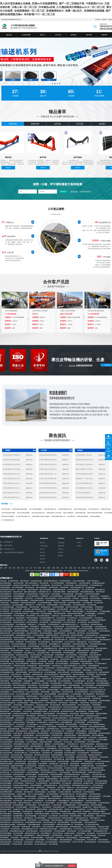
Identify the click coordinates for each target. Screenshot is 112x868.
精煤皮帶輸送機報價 (57, 820)
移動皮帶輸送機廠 (92, 646)
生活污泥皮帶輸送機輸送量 (97, 692)
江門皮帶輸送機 (18, 835)
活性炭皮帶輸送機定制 (33, 751)
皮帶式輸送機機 (4, 661)
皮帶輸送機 (4, 26)
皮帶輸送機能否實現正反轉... (12, 479)
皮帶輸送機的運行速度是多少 (28, 781)
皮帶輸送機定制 (68, 683)
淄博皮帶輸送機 (28, 755)
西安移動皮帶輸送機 (6, 620)
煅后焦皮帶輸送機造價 (18, 751)
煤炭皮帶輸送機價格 (41, 587)
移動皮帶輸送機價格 (44, 781)
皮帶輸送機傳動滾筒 (76, 761)
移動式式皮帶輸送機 (63, 672)
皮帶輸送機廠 (42, 624)
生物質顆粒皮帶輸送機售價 (59, 685)
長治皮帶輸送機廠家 (21, 807)
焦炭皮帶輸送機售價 (42, 783)
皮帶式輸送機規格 (5, 605)
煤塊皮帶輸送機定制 (65, 674)
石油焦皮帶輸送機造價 (42, 677)
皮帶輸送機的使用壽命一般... (48, 474)
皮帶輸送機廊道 (4, 651)
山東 (10, 568)
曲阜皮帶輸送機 (45, 585)
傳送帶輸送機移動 (101, 679)
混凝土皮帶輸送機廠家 (76, 609)
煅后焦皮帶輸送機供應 (92, 829)
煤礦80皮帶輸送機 (33, 590)
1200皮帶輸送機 (74, 661)
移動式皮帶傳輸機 (56, 653)
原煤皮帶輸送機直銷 (95, 794)
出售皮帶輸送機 (4, 766)
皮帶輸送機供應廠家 (82, 516)
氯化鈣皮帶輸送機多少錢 (80, 659)
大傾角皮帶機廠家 (39, 681)
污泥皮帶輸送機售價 (79, 840)
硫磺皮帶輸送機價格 (75, 640)
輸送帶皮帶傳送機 (55, 705)
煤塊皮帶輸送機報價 (81, 701)
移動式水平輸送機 (78, 842)
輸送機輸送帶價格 (93, 711)
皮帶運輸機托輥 (28, 681)
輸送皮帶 (96, 661)
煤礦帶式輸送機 (74, 746)
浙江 (27, 568)
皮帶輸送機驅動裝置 (68, 790)
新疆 (1, 568)
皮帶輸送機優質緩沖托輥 (50, 648)
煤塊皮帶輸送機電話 (76, 816)
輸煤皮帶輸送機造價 (71, 677)
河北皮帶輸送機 (59, 657)
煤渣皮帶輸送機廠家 (32, 618)
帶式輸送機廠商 (70, 757)
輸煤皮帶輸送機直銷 (6, 835)
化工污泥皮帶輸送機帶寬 (41, 701)
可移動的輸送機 (62, 727)
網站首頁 (42, 543)
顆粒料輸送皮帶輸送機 (71, 768)
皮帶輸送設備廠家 (76, 648)
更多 (35, 450)
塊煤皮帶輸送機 (81, 657)
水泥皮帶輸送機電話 (103, 696)
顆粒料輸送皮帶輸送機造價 (60, 718)
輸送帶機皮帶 (99, 609)
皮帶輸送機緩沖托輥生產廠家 (98, 644)
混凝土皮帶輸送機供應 (6, 777)
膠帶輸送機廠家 (4, 738)
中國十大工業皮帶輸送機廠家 (36, 794)
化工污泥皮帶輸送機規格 (7, 618)
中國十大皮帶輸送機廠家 (7, 718)
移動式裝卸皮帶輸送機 (72, 607)
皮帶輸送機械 (26, 674)
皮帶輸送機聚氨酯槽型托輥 (8, 648)
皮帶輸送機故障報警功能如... (48, 497)
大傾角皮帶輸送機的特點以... (85, 483)
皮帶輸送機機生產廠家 (69, 805)
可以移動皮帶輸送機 (6, 770)
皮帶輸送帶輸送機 (103, 840)
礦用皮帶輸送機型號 (35, 679)
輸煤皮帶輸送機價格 (6, 714)
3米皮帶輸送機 (71, 633)
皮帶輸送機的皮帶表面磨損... (12, 469)
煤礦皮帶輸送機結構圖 (17, 757)
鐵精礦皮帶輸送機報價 (6, 764)
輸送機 (16, 781)
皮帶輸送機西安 (35, 790)
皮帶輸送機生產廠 (18, 840)
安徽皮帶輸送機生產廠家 (99, 777)
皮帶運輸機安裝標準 (90, 761)
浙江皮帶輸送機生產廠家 (92, 825)
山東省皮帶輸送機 (16, 611)
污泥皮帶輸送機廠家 (90, 748)
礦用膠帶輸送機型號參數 (21, 631)
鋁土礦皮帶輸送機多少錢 (23, 516)
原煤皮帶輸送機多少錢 (50, 509)
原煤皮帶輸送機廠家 (6, 783)
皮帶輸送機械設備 (33, 620)
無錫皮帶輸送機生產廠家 (7, 642)
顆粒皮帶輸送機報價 (6, 801)
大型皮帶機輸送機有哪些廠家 (33, 720)
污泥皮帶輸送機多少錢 (85, 724)
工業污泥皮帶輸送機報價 (24, 648)
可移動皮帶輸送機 (16, 674)
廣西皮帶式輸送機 (90, 683)
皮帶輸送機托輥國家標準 (103, 685)
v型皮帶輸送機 (92, 738)
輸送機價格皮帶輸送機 (97, 768)
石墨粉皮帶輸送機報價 (49, 609)
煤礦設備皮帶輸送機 (83, 651)
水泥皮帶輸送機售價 (6, 820)
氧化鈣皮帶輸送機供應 (75, 718)
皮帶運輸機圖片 (4, 838)
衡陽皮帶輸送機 (4, 711)
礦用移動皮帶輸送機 (96, 624)
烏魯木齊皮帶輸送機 (16, 755)
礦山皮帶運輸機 (104, 829)
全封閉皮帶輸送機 (30, 727)
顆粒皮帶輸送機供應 (87, 664)
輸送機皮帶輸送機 (43, 774)
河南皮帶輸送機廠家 (6, 727)
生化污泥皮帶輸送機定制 (86, 618)
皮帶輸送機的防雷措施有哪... (12, 455)
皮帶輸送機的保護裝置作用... (85, 460)
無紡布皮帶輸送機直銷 (6, 753)
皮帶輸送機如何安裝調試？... (12, 488)
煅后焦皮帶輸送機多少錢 (66, 716)
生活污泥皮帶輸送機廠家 (85, 831)
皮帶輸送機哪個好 (81, 731)
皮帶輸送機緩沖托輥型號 (95, 772)
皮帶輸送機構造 (60, 655)
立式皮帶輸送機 (39, 598)
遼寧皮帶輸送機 (18, 818)
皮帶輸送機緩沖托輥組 (102, 744)
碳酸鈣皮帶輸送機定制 (100, 807)
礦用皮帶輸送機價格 (76, 827)
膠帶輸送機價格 (32, 764)
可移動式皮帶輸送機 (93, 581)
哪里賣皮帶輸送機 (30, 809)
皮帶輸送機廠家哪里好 (54, 611)
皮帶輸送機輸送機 (51, 748)
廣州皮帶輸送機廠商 (93, 751)
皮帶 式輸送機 (32, 798)
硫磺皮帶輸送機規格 (6, 698)
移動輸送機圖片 (31, 722)
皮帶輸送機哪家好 (81, 796)
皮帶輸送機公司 (32, 624)
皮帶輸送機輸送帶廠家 (74, 603)
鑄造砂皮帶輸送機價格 (77, 635)
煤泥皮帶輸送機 (64, 740)
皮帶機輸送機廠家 (5, 587)
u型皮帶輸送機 (42, 661)
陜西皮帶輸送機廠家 (93, 657)
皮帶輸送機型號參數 (74, 685)
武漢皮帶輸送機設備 (66, 729)
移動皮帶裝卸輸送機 (96, 600)
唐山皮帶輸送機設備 (44, 642)
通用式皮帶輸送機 (98, 785)
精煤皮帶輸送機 (101, 816)
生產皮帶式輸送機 (18, 583)
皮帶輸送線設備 (69, 701)
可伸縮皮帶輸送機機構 (56, 774)
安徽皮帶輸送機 (41, 716)
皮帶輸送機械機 (44, 738)
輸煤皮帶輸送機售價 (96, 703)
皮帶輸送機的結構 (29, 677)
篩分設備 (61, 552)
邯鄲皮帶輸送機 (18, 814)
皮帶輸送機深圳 (36, 827)
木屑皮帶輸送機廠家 (52, 605)
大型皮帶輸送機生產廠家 (7, 655)
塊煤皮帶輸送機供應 (66, 616)
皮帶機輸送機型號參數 (6, 670)
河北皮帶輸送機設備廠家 (69, 798)
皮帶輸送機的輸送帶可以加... (12, 474)
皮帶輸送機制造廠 (26, 729)
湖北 (66, 568)
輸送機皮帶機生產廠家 (101, 629)
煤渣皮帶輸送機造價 (49, 714)
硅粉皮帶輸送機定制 (89, 740)
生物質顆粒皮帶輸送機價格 (92, 594)
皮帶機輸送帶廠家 (43, 659)
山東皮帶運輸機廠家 (90, 614)
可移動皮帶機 (17, 735)
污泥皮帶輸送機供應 (104, 631)
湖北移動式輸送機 (17, 844)
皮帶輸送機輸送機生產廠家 (20, 509)
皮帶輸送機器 (35, 585)
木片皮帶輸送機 (4, 611)
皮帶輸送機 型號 (92, 616)
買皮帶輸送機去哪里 (85, 698)
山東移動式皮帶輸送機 (6, 627)
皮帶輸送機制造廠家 (62, 714)
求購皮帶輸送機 (28, 701)
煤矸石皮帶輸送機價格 (6, 798)
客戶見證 (42, 552)
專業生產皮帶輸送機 (94, 622)
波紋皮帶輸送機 (58, 629)
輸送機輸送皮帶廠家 (43, 709)
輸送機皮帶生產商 (88, 783)
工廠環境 (79, 546)
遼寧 (18, 568)
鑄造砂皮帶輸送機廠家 (85, 709)
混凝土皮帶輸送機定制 (22, 790)
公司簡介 (79, 543)
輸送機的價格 (87, 811)
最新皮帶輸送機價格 (20, 764)
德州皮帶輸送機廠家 (100, 637)
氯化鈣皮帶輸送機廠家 (19, 698)
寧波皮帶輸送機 (53, 587)
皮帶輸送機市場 (19, 720)
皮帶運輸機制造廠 (56, 796)
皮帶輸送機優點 (93, 733)
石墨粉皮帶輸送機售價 (56, 701)
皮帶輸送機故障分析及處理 (30, 738)
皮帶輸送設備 (55, 616)
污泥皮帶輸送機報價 (29, 709)
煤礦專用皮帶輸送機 (37, 744)
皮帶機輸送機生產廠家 (88, 766)
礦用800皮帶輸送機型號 (21, 640)
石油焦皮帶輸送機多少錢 (55, 707)
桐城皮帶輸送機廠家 (56, 622)
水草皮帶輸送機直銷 (31, 766)
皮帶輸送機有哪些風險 (87, 764)
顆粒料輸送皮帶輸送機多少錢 (21, 585)
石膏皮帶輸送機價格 (89, 792)
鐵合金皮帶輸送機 (60, 698)
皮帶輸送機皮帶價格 (86, 707)
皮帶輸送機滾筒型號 (56, 687)
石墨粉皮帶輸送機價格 (84, 735)
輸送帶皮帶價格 (82, 814)
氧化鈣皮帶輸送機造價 (59, 620)
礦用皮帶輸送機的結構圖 (79, 772)
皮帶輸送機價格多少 (29, 835)
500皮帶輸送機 (4, 603)
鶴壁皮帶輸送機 (106, 659)
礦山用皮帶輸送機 (54, 711)
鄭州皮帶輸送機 (73, 727)
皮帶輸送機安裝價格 (36, 581)
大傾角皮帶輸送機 (5, 701)
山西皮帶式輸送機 (48, 640)
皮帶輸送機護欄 (58, 753)
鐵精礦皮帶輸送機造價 (19, 770)
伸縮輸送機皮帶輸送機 (68, 600)
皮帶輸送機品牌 (41, 727)
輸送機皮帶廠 (93, 757)
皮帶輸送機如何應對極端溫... (48, 455)
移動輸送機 (3, 729)
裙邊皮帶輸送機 (4, 674)
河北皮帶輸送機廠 (51, 681)
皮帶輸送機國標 (83, 655)
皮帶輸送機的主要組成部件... (85, 464)
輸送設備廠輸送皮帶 (29, 653)
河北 (44, 568)
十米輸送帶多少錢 (72, 618)
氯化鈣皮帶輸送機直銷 (75, 807)
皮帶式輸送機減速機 (19, 594)
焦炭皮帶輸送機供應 (6, 774)
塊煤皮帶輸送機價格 (6, 805)
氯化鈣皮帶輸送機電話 (6, 746)
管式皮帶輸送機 (15, 829)
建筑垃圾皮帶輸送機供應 (51, 674)
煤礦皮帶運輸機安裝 (81, 711)
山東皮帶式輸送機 (50, 668)
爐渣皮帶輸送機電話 (70, 753)
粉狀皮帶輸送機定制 (68, 692)
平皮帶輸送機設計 (104, 757)
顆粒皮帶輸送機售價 (6, 592)
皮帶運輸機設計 (31, 637)
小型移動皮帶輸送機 (58, 696)
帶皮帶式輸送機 (79, 716)
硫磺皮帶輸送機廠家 (6, 788)
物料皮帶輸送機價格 (89, 679)
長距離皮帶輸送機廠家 (37, 838)
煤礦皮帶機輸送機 (46, 627)
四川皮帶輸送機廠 (76, 694)
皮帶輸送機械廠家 (84, 820)
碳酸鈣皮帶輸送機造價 (96, 788)
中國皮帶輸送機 (18, 759)
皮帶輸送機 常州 (30, 605)
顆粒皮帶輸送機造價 (56, 683)
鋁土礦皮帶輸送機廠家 (69, 651)
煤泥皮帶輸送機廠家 (34, 646)
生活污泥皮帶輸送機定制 (18, 772)
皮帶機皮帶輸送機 (105, 509)
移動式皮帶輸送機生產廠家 (65, 720)
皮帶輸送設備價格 (69, 833)
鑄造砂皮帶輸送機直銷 (84, 705)
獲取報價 (63, 192)
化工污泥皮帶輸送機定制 (46, 724)
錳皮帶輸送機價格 (104, 672)
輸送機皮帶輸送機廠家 (100, 718)
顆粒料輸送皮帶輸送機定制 (8, 703)
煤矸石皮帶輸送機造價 (19, 685)
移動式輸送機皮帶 (69, 755)
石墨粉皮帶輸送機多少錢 (7, 807)
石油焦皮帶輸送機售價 (6, 742)
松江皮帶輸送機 (43, 816)
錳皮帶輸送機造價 (75, 664)
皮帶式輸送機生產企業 (58, 637)
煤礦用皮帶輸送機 (5, 633)
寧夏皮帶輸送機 (79, 825)
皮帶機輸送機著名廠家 (98, 583)
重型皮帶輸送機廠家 (62, 661)
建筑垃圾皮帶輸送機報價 (43, 735)
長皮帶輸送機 (18, 792)
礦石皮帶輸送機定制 (20, 798)
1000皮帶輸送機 (30, 788)
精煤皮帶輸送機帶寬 (6, 585)
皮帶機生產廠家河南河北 (50, 785)
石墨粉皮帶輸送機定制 (101, 681)
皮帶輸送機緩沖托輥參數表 (42, 814)
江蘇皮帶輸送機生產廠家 (73, 627)
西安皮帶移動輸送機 (36, 655)
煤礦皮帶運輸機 (18, 796)
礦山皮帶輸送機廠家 (36, 631)
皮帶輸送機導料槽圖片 (6, 640)
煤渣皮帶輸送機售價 (95, 655)
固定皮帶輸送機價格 (28, 611)
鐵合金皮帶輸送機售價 (64, 681)
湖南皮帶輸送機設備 (21, 731)
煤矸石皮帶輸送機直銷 (6, 631)
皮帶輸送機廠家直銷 (64, 801)
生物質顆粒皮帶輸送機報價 (75, 614)
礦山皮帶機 (90, 681)
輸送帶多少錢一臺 (69, 809)
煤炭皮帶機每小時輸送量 (7, 761)
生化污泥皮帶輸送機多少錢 (98, 690)
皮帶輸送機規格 (87, 670)
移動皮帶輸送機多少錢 (50, 822)
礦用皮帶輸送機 (37, 803)
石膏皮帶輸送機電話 (31, 642)
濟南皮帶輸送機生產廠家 (56, 809)
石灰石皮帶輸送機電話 (22, 668)
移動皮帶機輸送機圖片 (6, 792)
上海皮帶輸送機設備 (81, 733)
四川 (35, 568)
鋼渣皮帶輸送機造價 (60, 633)
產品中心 (42, 549)
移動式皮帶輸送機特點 (80, 509)
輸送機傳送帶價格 (13, 581)
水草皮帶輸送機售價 (53, 624)
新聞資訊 (42, 556)
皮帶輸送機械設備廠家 (40, 707)
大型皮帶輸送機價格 (62, 609)
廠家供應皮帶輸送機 (79, 674)
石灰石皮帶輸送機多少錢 (78, 779)
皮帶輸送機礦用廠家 (73, 592)
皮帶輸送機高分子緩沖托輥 (54, 513)
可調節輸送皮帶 (45, 731)
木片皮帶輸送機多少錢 (8, 520)
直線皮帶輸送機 (74, 714)
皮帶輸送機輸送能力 (71, 583)
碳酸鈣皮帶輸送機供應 (25, 803)
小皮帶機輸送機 (70, 731)
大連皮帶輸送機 (20, 724)
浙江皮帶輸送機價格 (6, 796)
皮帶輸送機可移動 (18, 788)
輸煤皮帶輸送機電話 (32, 831)
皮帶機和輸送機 (53, 764)
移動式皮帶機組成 (68, 513)
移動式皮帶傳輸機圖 (50, 694)
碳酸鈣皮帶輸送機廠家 (43, 835)
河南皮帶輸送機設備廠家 (74, 670)
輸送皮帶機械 (79, 594)
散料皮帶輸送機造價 (29, 733)
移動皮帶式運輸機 (17, 701)
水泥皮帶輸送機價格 (28, 735)
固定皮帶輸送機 (29, 740)
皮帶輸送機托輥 (40, 740)
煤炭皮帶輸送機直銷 (56, 738)
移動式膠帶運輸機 (18, 805)
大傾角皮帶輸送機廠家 (43, 637)
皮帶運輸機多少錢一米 (47, 698)
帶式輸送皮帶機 (65, 635)
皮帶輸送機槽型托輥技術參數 (8, 803)
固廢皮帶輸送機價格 (45, 590)
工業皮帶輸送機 (85, 624)
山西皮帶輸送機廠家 (18, 605)
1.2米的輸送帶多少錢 (91, 672)
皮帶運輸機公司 (58, 742)
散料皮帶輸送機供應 (6, 814)
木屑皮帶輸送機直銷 (82, 653)
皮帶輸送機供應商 (5, 827)
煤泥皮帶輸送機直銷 (83, 805)
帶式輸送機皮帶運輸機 (101, 781)
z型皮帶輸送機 (99, 618)
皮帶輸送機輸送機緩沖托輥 (80, 644)
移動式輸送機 (91, 833)
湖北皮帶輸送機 (46, 807)
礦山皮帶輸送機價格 (58, 607)
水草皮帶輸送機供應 (45, 696)
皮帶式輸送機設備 (29, 705)
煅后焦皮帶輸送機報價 (93, 633)
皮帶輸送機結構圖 (5, 683)
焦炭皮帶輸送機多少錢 (92, 635)
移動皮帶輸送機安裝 (65, 785)
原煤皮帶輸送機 (29, 587)
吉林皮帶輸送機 (29, 840)
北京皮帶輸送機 (92, 631)
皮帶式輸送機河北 (75, 766)
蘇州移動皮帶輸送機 (6, 677)
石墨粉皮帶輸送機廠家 (99, 811)
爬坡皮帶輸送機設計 (89, 816)
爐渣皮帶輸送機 (4, 768)
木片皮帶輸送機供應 (101, 664)
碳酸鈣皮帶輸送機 (33, 687)
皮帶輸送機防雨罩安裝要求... (12, 493)
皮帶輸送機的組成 (31, 661)
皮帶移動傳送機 (77, 811)
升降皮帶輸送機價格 (19, 616)
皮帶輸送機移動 (96, 705)
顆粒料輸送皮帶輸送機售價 (21, 785)
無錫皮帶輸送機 (82, 738)
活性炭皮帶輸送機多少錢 (103, 833)
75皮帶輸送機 (71, 516)
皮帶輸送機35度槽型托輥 (63, 668)
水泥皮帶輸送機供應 (6, 744)
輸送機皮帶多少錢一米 (31, 757)
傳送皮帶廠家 (45, 790)
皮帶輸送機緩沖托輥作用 (21, 614)
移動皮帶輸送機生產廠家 (21, 746)
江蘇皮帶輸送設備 (57, 666)
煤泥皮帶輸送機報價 (55, 783)
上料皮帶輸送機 (81, 809)
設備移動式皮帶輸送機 (71, 629)
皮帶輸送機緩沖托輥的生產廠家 (41, 516)
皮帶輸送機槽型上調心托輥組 (8, 657)
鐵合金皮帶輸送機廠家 (23, 513)
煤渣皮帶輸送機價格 (6, 616)
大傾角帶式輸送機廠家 (90, 803)
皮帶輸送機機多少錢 (55, 644)
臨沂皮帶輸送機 (53, 816)
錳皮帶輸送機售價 (42, 722)
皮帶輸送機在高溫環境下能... (48, 469)
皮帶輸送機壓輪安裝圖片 (53, 600)
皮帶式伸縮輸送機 (103, 748)
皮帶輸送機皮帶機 (80, 513)
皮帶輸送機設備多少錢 (81, 818)
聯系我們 (104, 19)
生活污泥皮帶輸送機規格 (7, 624)
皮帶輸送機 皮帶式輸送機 (19, 646)
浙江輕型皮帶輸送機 (44, 777)
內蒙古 (49, 568)
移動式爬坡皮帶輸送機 (69, 646)
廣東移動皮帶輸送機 (19, 722)
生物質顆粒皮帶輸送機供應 (21, 714)
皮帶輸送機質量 (51, 788)
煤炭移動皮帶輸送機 (6, 637)
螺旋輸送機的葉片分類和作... (85, 469)
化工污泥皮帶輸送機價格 (98, 820)
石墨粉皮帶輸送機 (64, 779)
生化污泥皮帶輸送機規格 (23, 694)
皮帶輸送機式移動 (81, 642)
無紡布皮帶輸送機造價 (46, 759)
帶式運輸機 (68, 751)
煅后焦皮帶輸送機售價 (6, 614)
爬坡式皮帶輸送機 (93, 509)
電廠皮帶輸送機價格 (95, 759)
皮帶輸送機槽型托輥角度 (7, 790)
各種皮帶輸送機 (24, 838)
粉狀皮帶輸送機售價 (88, 694)
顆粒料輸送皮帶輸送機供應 (42, 755)
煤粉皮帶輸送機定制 (35, 640)
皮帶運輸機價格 (4, 757)
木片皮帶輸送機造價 (93, 809)
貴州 (102, 568)
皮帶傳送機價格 (81, 833)
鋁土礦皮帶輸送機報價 (51, 811)
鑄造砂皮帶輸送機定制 (43, 616)
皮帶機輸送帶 (45, 596)
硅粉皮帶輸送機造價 (32, 622)
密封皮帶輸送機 (67, 783)
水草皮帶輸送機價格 (29, 779)
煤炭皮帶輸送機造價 (94, 790)
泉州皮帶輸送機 (71, 831)
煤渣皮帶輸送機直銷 (70, 735)
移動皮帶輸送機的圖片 (78, 801)
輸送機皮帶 (51, 661)
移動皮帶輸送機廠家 (86, 661)
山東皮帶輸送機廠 (48, 655)
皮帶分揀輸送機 (21, 590)
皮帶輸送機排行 (104, 809)
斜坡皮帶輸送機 (60, 838)
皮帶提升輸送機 (6, 509)
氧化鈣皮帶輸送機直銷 (103, 761)
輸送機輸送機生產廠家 (22, 655)
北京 (31, 568)
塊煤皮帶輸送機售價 (99, 724)
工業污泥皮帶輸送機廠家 (57, 677)
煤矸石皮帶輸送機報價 (22, 664)
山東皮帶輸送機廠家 (102, 740)
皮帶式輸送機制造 (16, 738)
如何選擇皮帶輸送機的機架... (12, 460)
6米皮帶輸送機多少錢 (101, 746)
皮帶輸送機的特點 (5, 822)
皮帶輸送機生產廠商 (6, 759)
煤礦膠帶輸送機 (36, 683)
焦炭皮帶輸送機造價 (6, 785)
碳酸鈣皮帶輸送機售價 (54, 798)
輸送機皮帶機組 (81, 646)
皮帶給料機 (27, 609)
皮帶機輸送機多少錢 (20, 670)
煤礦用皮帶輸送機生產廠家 (95, 513)
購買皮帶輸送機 (71, 620)
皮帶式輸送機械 (18, 705)
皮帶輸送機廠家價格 (19, 659)
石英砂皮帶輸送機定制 (82, 788)
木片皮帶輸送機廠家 (49, 803)
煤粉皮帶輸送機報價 (6, 685)
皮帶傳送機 (77, 729)
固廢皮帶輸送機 (18, 592)
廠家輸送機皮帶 (39, 811)
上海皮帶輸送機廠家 (104, 611)
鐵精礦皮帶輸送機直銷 (19, 687)
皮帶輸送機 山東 (30, 783)
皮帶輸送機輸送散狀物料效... (48, 483)
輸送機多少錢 (70, 788)
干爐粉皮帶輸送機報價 (36, 668)
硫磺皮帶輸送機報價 (57, 751)
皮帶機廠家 (96, 838)
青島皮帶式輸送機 (55, 790)
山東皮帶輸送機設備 (35, 753)
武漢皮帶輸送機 (46, 679)
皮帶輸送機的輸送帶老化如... (48, 493)
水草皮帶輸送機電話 (40, 792)
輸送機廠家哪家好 (18, 816)
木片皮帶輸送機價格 (44, 820)
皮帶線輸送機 (101, 835)
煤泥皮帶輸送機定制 (65, 842)
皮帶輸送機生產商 (45, 770)
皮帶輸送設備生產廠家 (60, 603)
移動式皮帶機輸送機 (98, 735)
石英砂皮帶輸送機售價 (80, 631)
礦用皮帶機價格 (44, 687)
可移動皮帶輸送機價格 (59, 592)
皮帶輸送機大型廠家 (103, 827)
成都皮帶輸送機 (77, 783)
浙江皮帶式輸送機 (69, 642)
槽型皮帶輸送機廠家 (44, 666)
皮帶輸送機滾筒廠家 (51, 703)
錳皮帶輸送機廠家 (95, 516)
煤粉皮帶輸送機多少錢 (38, 513)
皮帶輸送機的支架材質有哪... (12, 464)
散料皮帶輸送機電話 (6, 583)
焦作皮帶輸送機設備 (38, 635)
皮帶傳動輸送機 (42, 798)
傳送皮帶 (28, 651)
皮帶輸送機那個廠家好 (93, 722)
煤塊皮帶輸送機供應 (69, 679)
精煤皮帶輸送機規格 (37, 694)
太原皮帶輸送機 (64, 587)
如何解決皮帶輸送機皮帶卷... (48, 479)
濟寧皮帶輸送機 (100, 592)
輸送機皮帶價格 (37, 648)
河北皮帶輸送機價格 (101, 766)
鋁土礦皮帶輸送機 (56, 805)
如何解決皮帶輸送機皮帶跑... (48, 488)
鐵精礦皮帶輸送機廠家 (8, 516)
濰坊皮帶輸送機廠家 (40, 818)
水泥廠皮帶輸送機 (56, 777)
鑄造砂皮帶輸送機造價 (104, 842)
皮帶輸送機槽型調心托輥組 (23, 635)
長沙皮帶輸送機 (88, 781)
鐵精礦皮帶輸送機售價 (59, 590)
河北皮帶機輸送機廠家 (103, 683)
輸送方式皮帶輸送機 (33, 698)
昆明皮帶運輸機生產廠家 (82, 690)
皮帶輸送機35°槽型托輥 (85, 770)
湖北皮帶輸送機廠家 (46, 614)
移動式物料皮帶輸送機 (69, 738)
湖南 (54, 568)
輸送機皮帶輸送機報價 (17, 766)
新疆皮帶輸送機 (24, 581)
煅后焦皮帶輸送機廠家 (35, 509)
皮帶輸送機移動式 (85, 777)
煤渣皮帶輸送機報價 (90, 842)
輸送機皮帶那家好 (33, 770)
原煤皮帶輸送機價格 (14, 729)
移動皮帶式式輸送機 (26, 707)
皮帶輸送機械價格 (34, 731)
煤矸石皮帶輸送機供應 (33, 596)
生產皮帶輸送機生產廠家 (8, 513)
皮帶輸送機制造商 (32, 666)
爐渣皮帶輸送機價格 (91, 668)
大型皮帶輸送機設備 (65, 772)
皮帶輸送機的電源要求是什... (12, 497)
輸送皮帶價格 (83, 666)
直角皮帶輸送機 (106, 814)
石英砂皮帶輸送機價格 (6, 781)
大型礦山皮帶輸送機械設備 (98, 620)
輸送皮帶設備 (29, 598)
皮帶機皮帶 (76, 598)
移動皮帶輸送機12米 (81, 790)
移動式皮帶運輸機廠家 (76, 803)
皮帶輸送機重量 (4, 681)
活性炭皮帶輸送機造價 (79, 605)
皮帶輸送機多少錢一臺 (45, 592)
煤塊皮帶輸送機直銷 (94, 798)
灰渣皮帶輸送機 (60, 724)
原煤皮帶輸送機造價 (96, 753)
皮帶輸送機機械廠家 (19, 596)
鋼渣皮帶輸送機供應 (105, 640)
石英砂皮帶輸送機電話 (73, 590)
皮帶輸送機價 (101, 614)
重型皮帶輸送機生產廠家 (7, 731)
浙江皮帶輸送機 (4, 755)
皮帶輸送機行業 (40, 788)
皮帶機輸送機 (41, 779)
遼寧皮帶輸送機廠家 (63, 761)
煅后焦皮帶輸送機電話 (51, 842)
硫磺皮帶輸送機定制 (36, 714)
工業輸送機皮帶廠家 (39, 729)
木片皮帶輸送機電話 (45, 620)
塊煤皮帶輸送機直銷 (68, 818)
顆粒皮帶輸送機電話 (63, 694)
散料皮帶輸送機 (18, 709)
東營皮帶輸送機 (74, 764)
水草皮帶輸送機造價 (100, 627)
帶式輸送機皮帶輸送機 (54, 818)
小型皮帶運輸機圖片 (6, 748)
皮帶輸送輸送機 (39, 842)
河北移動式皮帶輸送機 (64, 792)
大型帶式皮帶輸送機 (68, 594)
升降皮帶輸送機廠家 (80, 742)
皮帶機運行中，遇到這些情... (85, 479)
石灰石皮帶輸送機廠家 (82, 600)
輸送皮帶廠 (3, 811)
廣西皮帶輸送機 (100, 694)
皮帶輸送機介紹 (94, 653)
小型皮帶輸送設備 (41, 611)
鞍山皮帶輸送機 (82, 622)
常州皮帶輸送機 (99, 603)
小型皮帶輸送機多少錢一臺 (60, 766)
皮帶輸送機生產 (56, 646)
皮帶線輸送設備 (16, 683)
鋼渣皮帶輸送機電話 (6, 818)
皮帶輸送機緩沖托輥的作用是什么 (82, 785)
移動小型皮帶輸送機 (48, 827)
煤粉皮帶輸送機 (28, 801)
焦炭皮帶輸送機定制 (104, 803)
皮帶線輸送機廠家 (5, 844)
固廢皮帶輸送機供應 (82, 757)
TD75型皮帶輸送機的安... (84, 493)
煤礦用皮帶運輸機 (42, 809)
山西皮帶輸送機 (32, 777)
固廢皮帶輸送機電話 (6, 809)
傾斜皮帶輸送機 (19, 740)
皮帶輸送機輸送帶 (70, 657)
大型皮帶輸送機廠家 (62, 803)
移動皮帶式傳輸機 (95, 598)
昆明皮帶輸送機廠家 (6, 833)
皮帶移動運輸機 (45, 751)
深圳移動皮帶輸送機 (19, 622)
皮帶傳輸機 (45, 683)
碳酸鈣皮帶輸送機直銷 (79, 751)
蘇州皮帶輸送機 (28, 844)
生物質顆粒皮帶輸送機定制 (93, 801)
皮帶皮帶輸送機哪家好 (59, 744)
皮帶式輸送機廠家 (16, 711)
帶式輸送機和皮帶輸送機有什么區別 (61, 781)
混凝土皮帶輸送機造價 (31, 583)
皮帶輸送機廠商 (103, 738)
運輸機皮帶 (48, 744)
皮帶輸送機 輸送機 (37, 674)
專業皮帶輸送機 (31, 716)
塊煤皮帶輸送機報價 (16, 779)
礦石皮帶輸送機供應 (101, 783)
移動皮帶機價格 (31, 616)
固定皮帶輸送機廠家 (6, 709)
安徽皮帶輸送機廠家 (102, 729)
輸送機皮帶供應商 (21, 761)
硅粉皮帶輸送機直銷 (31, 805)
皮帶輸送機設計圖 (47, 753)
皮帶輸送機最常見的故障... (84, 455)
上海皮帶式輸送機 (31, 659)
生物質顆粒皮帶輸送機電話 (8, 794)
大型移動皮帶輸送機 (88, 648)
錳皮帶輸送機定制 (54, 722)
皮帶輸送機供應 (15, 603)
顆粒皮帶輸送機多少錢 (61, 640)
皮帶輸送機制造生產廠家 (50, 631)
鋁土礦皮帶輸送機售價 (81, 692)
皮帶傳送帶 (79, 696)
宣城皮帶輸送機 (98, 670)
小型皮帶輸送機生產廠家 (7, 607)
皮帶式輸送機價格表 (82, 794)
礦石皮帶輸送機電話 (6, 733)
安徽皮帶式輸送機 (63, 746)
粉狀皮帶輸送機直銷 (6, 622)
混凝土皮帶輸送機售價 (64, 748)
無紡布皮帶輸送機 (56, 585)
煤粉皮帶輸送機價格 (91, 687)
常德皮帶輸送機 (35, 614)
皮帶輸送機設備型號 (71, 770)
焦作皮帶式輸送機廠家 (77, 672)
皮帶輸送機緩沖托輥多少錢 (17, 831)
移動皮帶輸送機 (56, 814)
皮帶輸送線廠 (16, 827)
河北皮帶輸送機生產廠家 (45, 603)
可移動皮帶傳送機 (39, 748)
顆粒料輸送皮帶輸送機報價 (69, 709)
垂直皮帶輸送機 (63, 703)
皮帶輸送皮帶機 (49, 664)
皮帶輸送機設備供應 (6, 596)
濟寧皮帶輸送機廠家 (16, 609)
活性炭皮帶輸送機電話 (79, 581)
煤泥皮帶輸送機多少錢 (18, 716)
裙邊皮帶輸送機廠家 (76, 822)
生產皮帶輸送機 (4, 644)
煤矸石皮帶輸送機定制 (79, 681)
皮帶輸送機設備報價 (21, 607)
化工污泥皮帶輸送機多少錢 (85, 637)
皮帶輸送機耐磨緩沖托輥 (65, 509)
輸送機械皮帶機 (90, 587)
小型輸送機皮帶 (104, 596)
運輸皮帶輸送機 (4, 707)
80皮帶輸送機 (54, 659)
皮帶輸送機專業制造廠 (67, 690)
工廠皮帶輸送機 (84, 703)
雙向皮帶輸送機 (57, 679)
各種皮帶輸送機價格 (6, 629)
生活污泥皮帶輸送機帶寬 (7, 635)
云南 (106, 568)
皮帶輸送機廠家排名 (94, 666)
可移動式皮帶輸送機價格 (69, 814)
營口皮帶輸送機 (66, 611)
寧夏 (97, 568)
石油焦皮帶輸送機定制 (50, 720)
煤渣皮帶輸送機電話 (71, 655)
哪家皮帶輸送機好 (79, 687)
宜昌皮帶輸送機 (43, 644)
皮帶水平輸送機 (89, 609)
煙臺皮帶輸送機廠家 (53, 690)
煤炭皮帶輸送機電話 (19, 696)
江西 (6, 568)
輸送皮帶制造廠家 (18, 833)
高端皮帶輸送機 (77, 792)
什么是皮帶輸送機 (81, 755)
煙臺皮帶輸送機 (44, 583)
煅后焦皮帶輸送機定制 (6, 740)
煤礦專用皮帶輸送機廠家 (21, 627)
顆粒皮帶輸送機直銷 (83, 753)
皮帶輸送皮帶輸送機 (19, 637)
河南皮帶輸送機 (53, 844)
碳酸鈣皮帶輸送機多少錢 (7, 724)
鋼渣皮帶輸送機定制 (6, 600)
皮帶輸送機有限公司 (73, 744)
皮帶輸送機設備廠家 (78, 668)
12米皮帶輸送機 (27, 711)
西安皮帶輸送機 (4, 779)
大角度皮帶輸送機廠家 (65, 829)
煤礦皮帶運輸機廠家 (57, 755)
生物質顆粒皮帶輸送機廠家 (21, 600)
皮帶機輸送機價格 (18, 598)
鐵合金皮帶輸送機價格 (14, 811)
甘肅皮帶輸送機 (18, 653)
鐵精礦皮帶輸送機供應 (52, 635)
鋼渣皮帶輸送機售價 (46, 629)
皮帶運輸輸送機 (36, 609)
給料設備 (61, 549)
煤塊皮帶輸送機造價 (43, 733)
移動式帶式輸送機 (5, 716)
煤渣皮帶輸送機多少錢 (58, 731)
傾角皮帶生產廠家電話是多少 (49, 772)
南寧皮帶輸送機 (32, 670)
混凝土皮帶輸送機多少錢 (36, 672)
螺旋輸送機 (61, 546)
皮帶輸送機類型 (66, 644)
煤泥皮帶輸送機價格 (21, 679)
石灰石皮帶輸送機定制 (69, 622)
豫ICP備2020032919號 (32, 851)
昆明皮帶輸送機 (32, 685)
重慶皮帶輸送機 (69, 733)
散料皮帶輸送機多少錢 (21, 753)
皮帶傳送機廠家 (68, 687)
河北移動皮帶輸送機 (69, 796)
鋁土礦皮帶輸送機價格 (22, 690)
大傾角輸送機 (84, 598)
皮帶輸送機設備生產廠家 (55, 651)
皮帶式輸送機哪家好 (76, 740)
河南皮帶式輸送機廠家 (86, 607)
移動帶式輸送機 (26, 827)
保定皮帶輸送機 (4, 609)
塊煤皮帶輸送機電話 (69, 653)
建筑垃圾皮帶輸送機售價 (31, 759)
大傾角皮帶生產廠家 (6, 653)
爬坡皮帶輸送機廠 (101, 674)
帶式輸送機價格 (56, 594)
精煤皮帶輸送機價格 (63, 822)
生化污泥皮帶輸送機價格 (86, 629)
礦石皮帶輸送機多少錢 (19, 620)
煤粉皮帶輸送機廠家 (87, 627)
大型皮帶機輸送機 (87, 603)
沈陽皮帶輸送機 (20, 618)
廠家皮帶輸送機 (70, 759)
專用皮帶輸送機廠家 (57, 642)
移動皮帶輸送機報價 (85, 838)
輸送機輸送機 (19, 642)
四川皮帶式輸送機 (78, 829)
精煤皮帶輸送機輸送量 (36, 746)
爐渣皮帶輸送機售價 (101, 648)
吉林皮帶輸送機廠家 (44, 685)
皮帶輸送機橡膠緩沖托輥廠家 (97, 727)
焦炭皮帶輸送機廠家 (79, 722)
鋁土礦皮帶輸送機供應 (58, 770)
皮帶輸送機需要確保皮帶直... (85, 474)
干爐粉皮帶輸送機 (34, 607)
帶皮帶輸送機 (83, 727)
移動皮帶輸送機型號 (6, 666)
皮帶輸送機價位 (18, 748)
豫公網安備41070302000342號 (49, 851)
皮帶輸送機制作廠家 (65, 811)
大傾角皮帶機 (44, 546)
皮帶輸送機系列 (35, 627)
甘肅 (89, 568)
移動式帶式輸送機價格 (33, 692)
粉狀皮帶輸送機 (28, 818)
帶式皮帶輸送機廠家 (50, 672)
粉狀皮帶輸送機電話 (93, 779)
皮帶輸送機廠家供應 (6, 594)
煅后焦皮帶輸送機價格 (100, 707)
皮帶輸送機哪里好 (35, 657)
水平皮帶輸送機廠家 (51, 801)
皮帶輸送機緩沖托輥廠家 (40, 711)
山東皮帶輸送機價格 (31, 774)
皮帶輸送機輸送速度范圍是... (48, 460)
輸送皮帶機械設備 (46, 833)
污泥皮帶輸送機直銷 (91, 611)
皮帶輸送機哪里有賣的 (53, 729)
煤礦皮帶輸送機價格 (101, 714)
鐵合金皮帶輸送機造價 (33, 718)
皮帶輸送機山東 (98, 709)
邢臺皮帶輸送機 (78, 781)
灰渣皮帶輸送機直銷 (6, 687)
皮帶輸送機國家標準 (33, 761)
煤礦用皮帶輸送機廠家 (46, 742)
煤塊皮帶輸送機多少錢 (86, 746)
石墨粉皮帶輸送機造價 (94, 796)
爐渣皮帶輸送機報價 (104, 733)
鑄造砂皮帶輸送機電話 (95, 720)
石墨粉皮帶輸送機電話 (46, 831)
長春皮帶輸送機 (88, 718)
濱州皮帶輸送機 (61, 618)
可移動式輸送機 (18, 733)
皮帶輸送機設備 (32, 820)
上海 (62, 568)
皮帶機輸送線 (14, 768)
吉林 (79, 568)
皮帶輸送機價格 (20, 718)
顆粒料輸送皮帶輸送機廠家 (71, 707)
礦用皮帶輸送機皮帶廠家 (69, 705)
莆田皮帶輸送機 (28, 748)
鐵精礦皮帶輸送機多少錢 (32, 833)
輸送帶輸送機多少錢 (18, 822)
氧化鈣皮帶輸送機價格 (18, 633)
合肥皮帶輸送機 (96, 698)
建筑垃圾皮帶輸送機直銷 (18, 661)
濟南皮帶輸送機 (99, 764)
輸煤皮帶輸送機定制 (52, 740)
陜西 (40, 568)
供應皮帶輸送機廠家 (79, 616)
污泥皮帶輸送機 (95, 677)
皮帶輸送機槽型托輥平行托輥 (29, 829)
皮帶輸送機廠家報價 (66, 722)
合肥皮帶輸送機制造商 (94, 731)
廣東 (58, 568)
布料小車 (101, 687)
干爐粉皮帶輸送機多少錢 (77, 587)
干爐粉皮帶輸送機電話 (30, 796)
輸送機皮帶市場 (87, 807)
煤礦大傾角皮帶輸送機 (26, 768)
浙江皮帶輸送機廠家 (65, 605)
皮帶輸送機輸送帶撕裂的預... (48, 464)
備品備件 (61, 556)
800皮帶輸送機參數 (22, 703)
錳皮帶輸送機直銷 (28, 811)
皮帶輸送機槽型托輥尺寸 (60, 807)
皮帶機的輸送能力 (46, 607)
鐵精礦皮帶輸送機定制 (94, 755)
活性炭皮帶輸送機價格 (33, 772)
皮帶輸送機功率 (78, 835)
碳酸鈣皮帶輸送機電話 (30, 592)
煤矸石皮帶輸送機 (58, 833)
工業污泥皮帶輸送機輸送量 (18, 644)
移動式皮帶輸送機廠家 (46, 633)
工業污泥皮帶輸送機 (90, 835)
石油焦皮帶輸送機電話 (56, 596)
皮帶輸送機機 (106, 796)
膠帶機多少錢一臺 (64, 648)
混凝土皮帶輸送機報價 (52, 794)
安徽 (71, 568)
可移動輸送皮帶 (94, 596)
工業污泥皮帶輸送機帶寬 (7, 690)
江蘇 (22, 568)
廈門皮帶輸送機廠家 (16, 681)
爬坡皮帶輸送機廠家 (71, 724)
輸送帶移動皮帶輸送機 (67, 711)
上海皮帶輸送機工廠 (65, 659)
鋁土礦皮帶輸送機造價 (48, 825)
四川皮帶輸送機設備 (32, 724)
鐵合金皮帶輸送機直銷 (41, 844)
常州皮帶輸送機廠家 (60, 831)
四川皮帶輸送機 (18, 842)
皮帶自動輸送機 (44, 622)
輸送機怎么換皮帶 (45, 594)
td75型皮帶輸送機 (18, 783)
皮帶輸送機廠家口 (5, 692)
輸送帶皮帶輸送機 (71, 637)
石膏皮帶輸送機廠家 (20, 777)
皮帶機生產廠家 (74, 703)
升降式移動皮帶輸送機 (88, 729)
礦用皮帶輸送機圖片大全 (45, 670)
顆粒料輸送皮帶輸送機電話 (55, 768)
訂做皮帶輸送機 (49, 838)
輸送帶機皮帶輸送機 (70, 596)
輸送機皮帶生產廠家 (94, 814)
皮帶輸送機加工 (86, 774)
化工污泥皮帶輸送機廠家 (39, 651)
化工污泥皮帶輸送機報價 (57, 583)
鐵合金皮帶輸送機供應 (89, 827)
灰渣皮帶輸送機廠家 (6, 735)
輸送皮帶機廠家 (52, 792)
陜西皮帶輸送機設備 (6, 722)
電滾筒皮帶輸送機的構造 (51, 581)
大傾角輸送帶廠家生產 (18, 692)
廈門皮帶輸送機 (28, 792)
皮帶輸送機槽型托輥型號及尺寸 (69, 624)
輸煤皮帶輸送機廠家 (6, 705)
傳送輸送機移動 (56, 692)
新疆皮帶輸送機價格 (52, 779)
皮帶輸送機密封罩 (100, 590)
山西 (75, 568)
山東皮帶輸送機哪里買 (65, 631)
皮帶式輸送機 (4, 831)
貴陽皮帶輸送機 (70, 696)
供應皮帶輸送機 (18, 677)
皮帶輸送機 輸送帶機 (19, 666)
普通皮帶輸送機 (103, 668)
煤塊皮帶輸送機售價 (51, 598)
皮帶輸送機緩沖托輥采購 (37, 600)
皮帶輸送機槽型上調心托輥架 (21, 744)
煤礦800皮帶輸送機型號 (70, 666)
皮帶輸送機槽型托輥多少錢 (38, 690)
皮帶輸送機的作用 (78, 748)
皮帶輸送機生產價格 (6, 842)
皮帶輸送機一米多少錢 (45, 766)
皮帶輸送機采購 (93, 701)
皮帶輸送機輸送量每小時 (58, 516)
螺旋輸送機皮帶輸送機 (19, 820)
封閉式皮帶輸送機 (105, 635)
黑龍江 (84, 568)
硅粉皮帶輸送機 (82, 798)
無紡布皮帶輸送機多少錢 (7, 679)
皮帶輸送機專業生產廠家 (87, 714)
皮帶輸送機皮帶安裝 (57, 735)
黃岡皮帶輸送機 (39, 801)
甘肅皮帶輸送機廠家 (104, 701)
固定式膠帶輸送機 (59, 759)
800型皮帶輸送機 (46, 718)
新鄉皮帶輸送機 (64, 816)
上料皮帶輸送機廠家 (60, 670)
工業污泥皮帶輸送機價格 (87, 744)
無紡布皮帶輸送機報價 (19, 629)
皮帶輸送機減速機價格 (66, 840)
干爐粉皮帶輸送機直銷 (90, 822)
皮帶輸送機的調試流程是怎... (12, 483)
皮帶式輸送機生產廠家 (94, 742)
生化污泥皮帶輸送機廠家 (7, 668)
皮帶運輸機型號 (99, 607)
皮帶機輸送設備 (106, 598)
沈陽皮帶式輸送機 (45, 757)
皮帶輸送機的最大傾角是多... (85, 488)
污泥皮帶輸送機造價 (32, 742)
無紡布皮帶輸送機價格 (17, 651)
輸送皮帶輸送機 (46, 646)
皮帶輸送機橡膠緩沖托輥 (7, 672)
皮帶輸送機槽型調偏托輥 (87, 592)
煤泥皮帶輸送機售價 (44, 805)
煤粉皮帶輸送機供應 (65, 581)
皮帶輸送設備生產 (84, 677)
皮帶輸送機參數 (45, 692)
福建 (93, 568)
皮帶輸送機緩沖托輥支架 (67, 794)
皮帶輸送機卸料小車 (95, 818)
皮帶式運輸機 (61, 788)
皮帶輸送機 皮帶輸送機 (37, 664)
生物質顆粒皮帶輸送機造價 (48, 761)
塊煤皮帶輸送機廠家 (78, 611)
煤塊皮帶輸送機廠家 (96, 805)
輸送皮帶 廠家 (68, 742)
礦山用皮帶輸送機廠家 (56, 733)
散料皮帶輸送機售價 (6, 696)
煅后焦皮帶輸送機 (5, 646)
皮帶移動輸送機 (28, 814)
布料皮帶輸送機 (18, 801)
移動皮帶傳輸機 (40, 840)
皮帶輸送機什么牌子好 (58, 757)
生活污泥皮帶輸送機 (87, 590)
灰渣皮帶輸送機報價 (6, 659)
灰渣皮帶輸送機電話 (90, 696)
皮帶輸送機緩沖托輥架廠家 (8, 825)
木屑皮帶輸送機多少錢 (98, 774)
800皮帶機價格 (90, 674)
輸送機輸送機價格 (72, 698)
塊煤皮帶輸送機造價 (83, 620)
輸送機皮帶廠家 (21, 825)
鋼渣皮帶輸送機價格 (94, 659)
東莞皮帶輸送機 (64, 764)
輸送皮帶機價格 (52, 727)
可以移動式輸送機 (68, 585)
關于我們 (98, 19)
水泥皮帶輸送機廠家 (33, 629)
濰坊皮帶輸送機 (28, 842)
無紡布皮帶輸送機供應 (81, 585)
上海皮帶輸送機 (4, 829)
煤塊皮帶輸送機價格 (36, 785)
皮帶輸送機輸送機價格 (34, 825)
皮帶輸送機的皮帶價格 (43, 653)
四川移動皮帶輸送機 (58, 627)
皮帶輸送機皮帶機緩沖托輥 (47, 618)
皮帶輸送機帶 (14, 838)
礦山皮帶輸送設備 (5, 751)
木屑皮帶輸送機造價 (85, 583)
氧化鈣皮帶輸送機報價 (62, 664)
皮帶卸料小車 (68, 835)
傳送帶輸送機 (81, 633)
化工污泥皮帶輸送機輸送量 (90, 640)
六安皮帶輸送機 (32, 644)
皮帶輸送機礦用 (43, 764)
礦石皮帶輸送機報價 (18, 587)
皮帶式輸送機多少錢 (40, 768)
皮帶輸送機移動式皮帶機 (7, 694)
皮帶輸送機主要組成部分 (93, 716)
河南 (14, 568)
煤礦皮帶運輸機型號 (72, 838)
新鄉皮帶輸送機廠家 (6, 840)
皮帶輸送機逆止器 (83, 596)
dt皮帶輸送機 (26, 683)
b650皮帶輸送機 (91, 840)
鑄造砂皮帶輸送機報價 (64, 598)
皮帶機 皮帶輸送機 (47, 657)
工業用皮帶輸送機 (18, 727)
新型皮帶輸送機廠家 (31, 816)
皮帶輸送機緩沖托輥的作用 (8, 590)
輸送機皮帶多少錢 (18, 809)
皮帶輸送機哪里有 (84, 768)
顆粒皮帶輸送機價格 (50, 746)
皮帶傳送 (79, 679)
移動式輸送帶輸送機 (60, 614)
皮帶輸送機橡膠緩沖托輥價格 (33, 822)
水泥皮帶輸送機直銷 (44, 796)
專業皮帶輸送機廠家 (21, 672)
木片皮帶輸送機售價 (6, 816)
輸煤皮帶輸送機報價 (32, 696)
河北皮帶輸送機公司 (35, 807)
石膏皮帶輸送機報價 (100, 770)
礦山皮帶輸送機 (4, 772)
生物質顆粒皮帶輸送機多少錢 (65, 825)
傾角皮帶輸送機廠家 (96, 651)
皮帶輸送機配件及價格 (71, 820)
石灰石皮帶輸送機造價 (88, 685)
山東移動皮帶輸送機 (32, 594)
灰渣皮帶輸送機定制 (57, 835)
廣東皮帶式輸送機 (23, 657)
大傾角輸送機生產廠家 (42, 705)
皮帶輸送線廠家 (21, 794)
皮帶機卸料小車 (40, 605)
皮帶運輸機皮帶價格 (82, 759)
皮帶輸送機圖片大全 (6, 598)
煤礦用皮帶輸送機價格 (62, 827)
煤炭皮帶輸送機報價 (32, 633)
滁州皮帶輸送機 (92, 605)
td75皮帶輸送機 (78, 683)
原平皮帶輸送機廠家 (52, 840)
